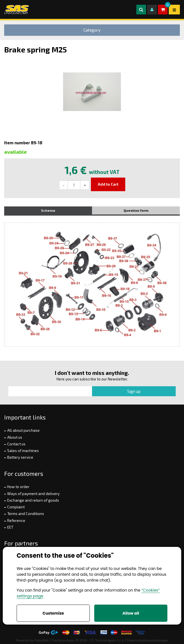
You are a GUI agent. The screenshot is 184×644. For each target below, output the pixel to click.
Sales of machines (23, 451)
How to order (18, 487)
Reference (16, 521)
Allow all (131, 613)
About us (15, 437)
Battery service (20, 457)
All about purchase (23, 430)
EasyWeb (42, 640)
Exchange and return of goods (33, 500)
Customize (53, 613)
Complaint (16, 507)
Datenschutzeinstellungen (148, 640)
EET (10, 527)
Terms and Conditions (26, 514)
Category (92, 30)
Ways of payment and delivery (33, 494)
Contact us (16, 444)
